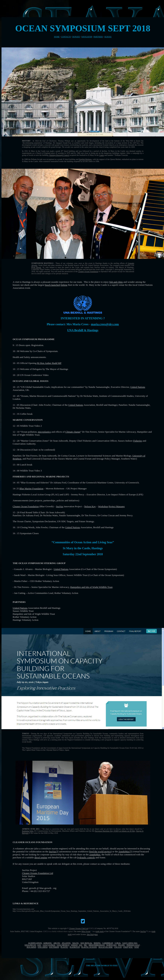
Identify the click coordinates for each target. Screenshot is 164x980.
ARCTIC (57, 943)
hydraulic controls (86, 857)
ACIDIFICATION (35, 943)
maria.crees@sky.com (105, 324)
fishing (64, 285)
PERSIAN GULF (133, 945)
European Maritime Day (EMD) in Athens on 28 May (115, 831)
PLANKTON (75, 947)
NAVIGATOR (87, 37)
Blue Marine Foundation (31, 489)
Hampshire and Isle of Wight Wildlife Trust (91, 587)
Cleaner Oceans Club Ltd (79, 928)
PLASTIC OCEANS (89, 947)
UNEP (126, 947)
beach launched (52, 285)
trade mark (100, 931)
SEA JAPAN (31, 947)
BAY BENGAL (86, 943)
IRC (86, 945)
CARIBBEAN (108, 943)
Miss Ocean (86, 931)
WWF (137, 947)
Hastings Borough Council (59, 155)
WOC (131, 947)
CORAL (118, 943)
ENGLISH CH (30, 945)
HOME (57, 37)
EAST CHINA (128, 943)
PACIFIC (122, 945)
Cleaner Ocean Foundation (88, 271)
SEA (136, 943)
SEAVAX (108, 37)
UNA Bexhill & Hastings (83, 330)
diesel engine (41, 857)
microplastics (44, 432)
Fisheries (138, 441)
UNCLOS (118, 947)
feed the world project (100, 852)
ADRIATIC (48, 943)
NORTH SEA (111, 945)
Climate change (73, 432)
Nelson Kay (90, 506)
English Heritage (85, 159)
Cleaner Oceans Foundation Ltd (38, 873)
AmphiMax (124, 852)
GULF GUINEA (49, 945)
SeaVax (60, 506)
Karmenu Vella (28, 831)
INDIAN (74, 945)
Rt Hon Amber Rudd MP (49, 363)
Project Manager (117, 506)
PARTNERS (98, 37)
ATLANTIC (66, 943)
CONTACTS (66, 37)
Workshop (103, 506)
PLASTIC (64, 947)
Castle (102, 155)
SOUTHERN (54, 947)
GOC (39, 945)
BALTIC (76, 943)
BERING (97, 943)
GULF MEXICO (63, 945)
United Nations (138, 387)
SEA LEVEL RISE (106, 947)
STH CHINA (43, 947)
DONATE (76, 37)
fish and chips (116, 282)
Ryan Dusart (36, 267)
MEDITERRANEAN (97, 945)
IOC (81, 945)
